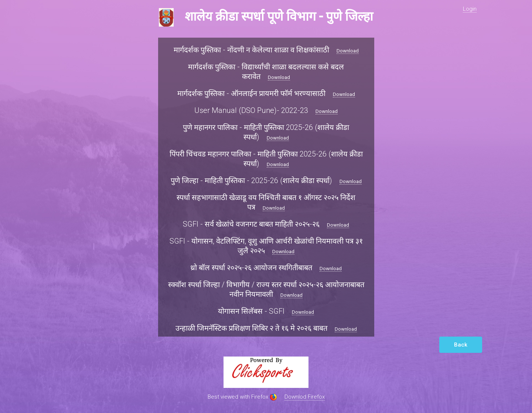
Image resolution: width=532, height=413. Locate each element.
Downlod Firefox (305, 397)
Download (348, 51)
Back (461, 345)
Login (470, 9)
